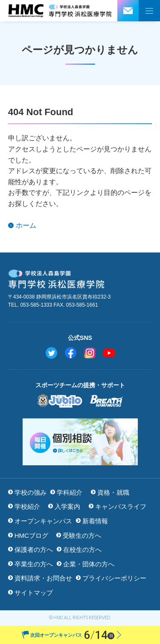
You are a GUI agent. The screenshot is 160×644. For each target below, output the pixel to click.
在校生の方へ (82, 550)
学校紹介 (27, 506)
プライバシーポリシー (114, 578)
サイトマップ (34, 593)
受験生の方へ (82, 535)
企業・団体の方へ (89, 564)
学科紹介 (70, 492)
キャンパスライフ (121, 506)
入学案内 (67, 506)
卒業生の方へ (34, 564)
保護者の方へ (34, 550)
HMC (58, 618)
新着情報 (95, 521)
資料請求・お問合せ (43, 578)
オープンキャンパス (43, 521)
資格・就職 (113, 492)
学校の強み (31, 492)
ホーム (26, 225)
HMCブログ (31, 535)
